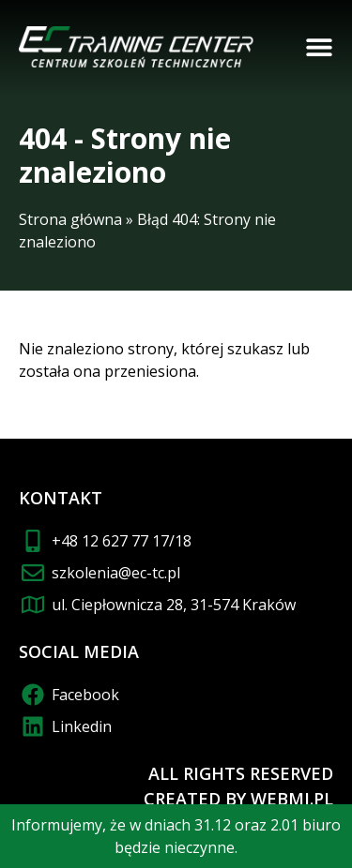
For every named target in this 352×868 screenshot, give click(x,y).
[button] (319, 47)
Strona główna (70, 219)
